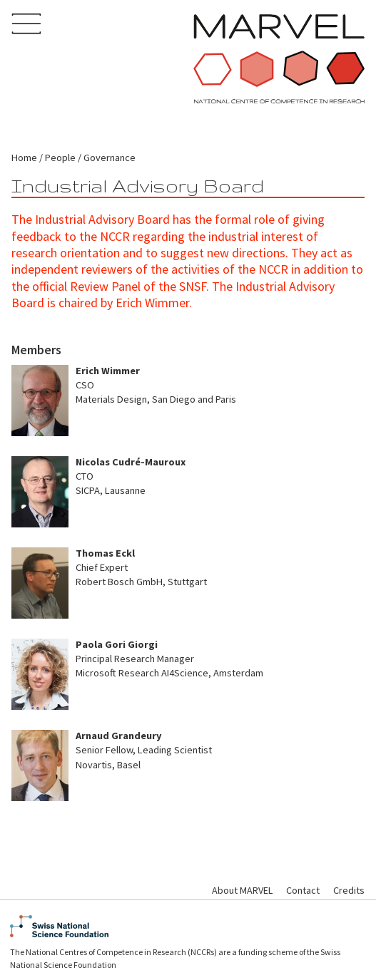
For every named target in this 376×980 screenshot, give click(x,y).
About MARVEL (242, 890)
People (60, 158)
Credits (349, 890)
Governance (110, 158)
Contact (303, 890)
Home (24, 158)
